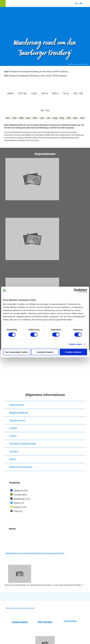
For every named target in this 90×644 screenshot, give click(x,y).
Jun (42, 118)
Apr (28, 118)
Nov (75, 118)
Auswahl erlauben (45, 352)
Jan (8, 118)
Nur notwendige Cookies (17, 352)
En (81, 3)
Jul (48, 118)
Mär (21, 118)
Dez (82, 118)
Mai (35, 118)
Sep (62, 118)
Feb (14, 118)
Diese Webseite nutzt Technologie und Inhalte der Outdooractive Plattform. (35, 553)
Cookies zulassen (73, 352)
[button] (3, 3)
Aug (55, 118)
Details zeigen (75, 344)
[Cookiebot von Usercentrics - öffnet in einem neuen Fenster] (76, 291)
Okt (69, 118)
